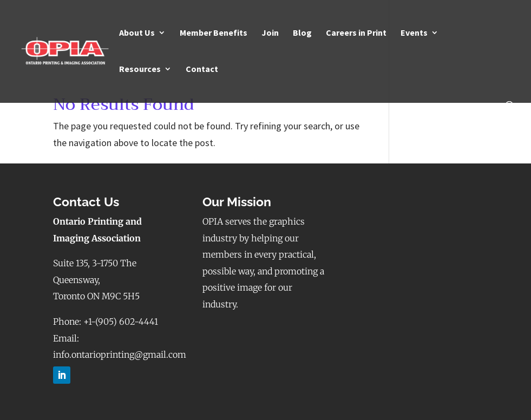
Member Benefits (214, 33)
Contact (202, 70)
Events (414, 33)
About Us (137, 33)
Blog (302, 33)
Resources (140, 70)
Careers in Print (356, 33)
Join (270, 33)
